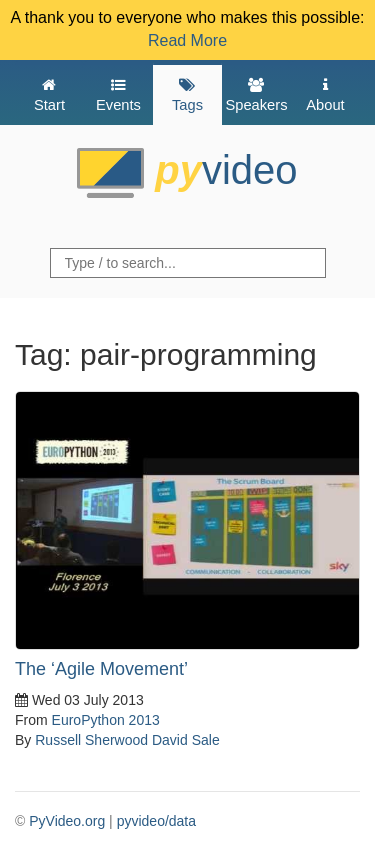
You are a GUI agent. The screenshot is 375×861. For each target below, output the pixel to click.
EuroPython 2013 (106, 720)
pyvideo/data (156, 821)
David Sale (186, 740)
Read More (187, 40)
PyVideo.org (67, 821)
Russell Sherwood (91, 740)
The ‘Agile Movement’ (101, 669)
